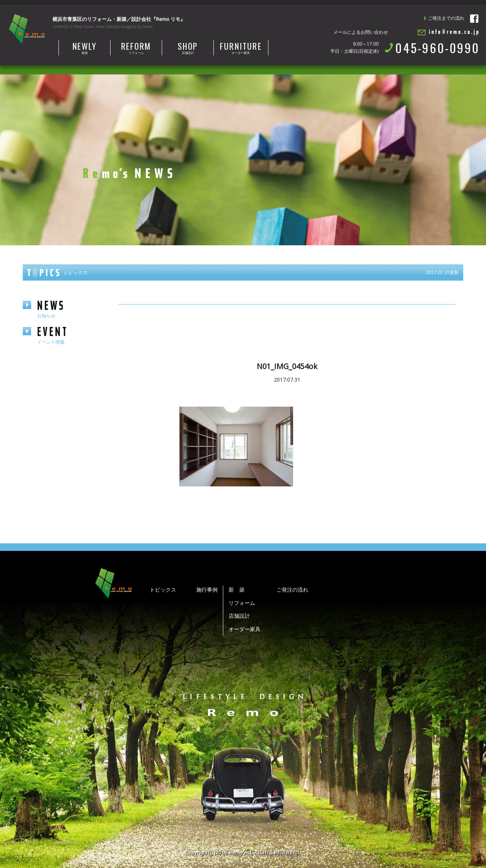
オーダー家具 (241, 47)
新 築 (237, 589)
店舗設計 (188, 47)
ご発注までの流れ (446, 18)
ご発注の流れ (292, 589)
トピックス (163, 589)
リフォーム (136, 47)
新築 (84, 47)
